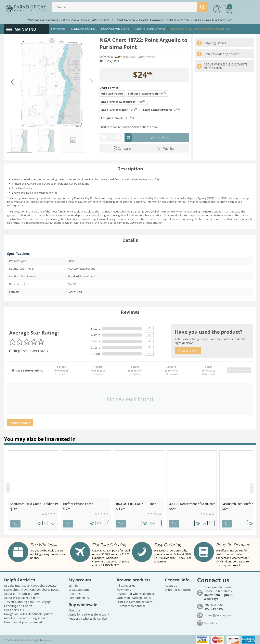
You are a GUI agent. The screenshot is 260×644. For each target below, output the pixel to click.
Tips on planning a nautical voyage (28, 601)
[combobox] (130, 7)
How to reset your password (23, 621)
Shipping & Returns (178, 588)
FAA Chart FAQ (14, 609)
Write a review (146, 57)
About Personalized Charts (22, 597)
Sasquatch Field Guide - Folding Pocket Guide (34, 504)
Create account (79, 588)
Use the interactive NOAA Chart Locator (31, 584)
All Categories (126, 584)
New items (124, 588)
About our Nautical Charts (22, 592)
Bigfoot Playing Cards (78, 504)
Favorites (75, 592)
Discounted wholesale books (136, 592)
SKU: (102, 61)
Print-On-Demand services (135, 601)
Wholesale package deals (134, 597)
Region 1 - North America (150, 29)
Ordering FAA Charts (18, 605)
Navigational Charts (83, 29)
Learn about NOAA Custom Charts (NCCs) (32, 588)
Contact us (210, 622)
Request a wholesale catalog (88, 617)
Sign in (73, 584)
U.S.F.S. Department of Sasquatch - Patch (193, 504)
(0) (130, 57)
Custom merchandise (131, 605)
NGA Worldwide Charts (115, 29)
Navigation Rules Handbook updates (29, 613)
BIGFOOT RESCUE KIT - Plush (136, 504)
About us (75, 609)
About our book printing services (26, 617)
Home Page (58, 29)
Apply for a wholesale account (89, 613)
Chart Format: (109, 88)
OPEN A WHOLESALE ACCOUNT (213, 20)
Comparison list (79, 597)
